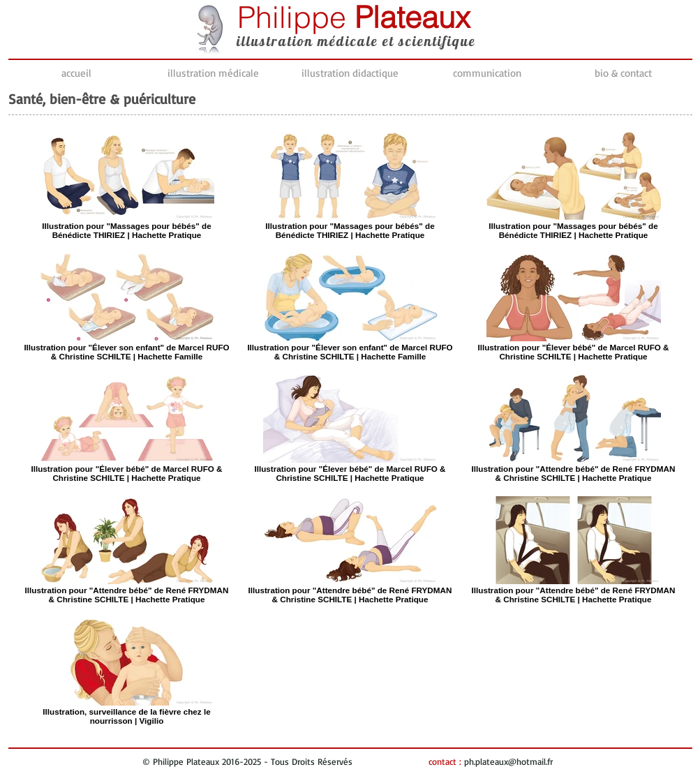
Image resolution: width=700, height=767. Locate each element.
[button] (214, 73)
